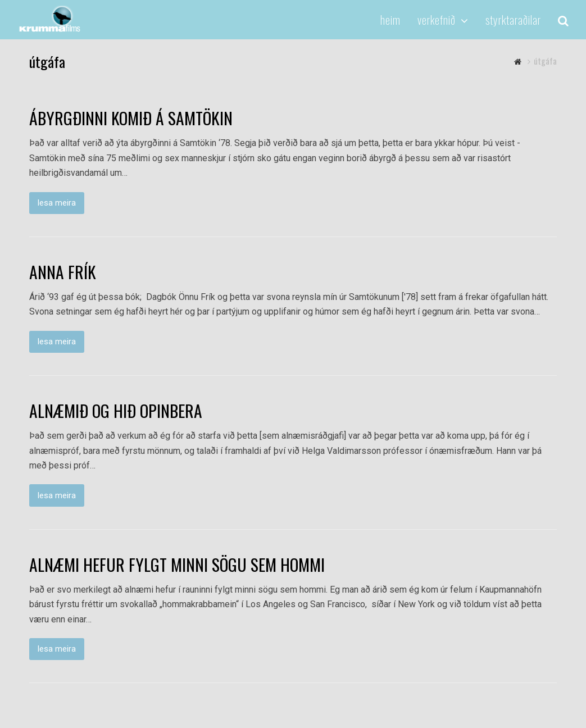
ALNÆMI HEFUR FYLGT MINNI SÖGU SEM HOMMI (177, 565)
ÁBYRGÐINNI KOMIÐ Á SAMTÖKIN (131, 118)
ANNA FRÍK (63, 272)
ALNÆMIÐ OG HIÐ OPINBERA (116, 411)
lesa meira (57, 203)
